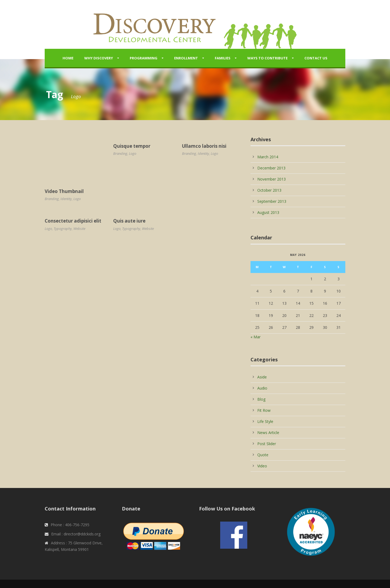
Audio (262, 388)
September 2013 (272, 201)
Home (68, 58)
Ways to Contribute (267, 58)
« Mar (256, 337)
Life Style (265, 421)
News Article (268, 433)
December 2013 (271, 168)
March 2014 (268, 157)
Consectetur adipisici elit (73, 221)
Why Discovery (99, 58)
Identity (66, 199)
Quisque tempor (132, 146)
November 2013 (272, 179)
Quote (263, 455)
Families (223, 58)
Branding (52, 199)
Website (79, 229)
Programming (144, 58)
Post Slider (267, 444)
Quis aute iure (129, 221)
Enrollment (186, 58)
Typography (63, 229)
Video (262, 466)
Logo (77, 199)
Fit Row (264, 410)
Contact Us (316, 58)
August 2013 (268, 212)
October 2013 (269, 190)
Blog (261, 399)
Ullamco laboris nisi (204, 146)
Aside (262, 377)
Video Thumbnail (64, 191)
